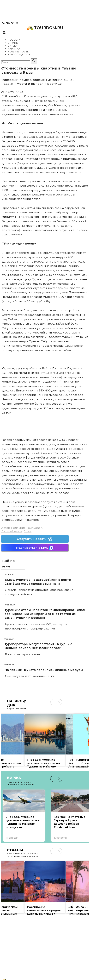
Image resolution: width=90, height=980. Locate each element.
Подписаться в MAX (35, 548)
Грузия (28, 531)
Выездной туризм (12, 531)
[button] (59, 702)
